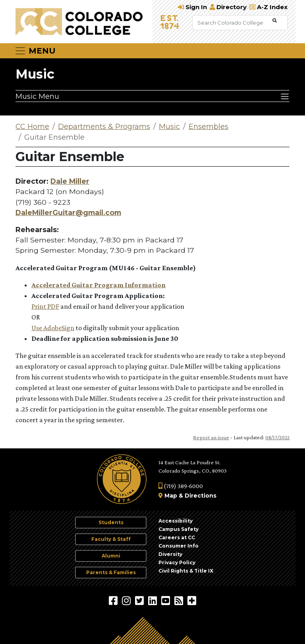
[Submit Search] (275, 21)
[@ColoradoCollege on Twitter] (140, 600)
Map (171, 496)
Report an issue (211, 437)
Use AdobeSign (53, 328)
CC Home (32, 127)
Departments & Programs (104, 127)
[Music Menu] (152, 96)
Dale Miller (70, 181)
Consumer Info (179, 546)
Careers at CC (177, 537)
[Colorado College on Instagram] (127, 600)
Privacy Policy (177, 562)
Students (111, 522)
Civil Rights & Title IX (186, 571)
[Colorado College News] (180, 600)
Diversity (170, 554)
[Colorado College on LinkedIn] (153, 600)
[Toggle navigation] (35, 51)
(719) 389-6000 (181, 486)
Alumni (111, 556)
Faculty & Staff (111, 539)
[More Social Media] (192, 600)
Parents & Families (111, 572)
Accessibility (176, 521)
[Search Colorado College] (232, 23)
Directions (201, 496)
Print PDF (45, 306)
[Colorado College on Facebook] (114, 600)
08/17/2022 (277, 437)
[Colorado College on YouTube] (167, 600)
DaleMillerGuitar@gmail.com (68, 212)
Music (35, 74)
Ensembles (208, 127)
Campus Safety (179, 529)
